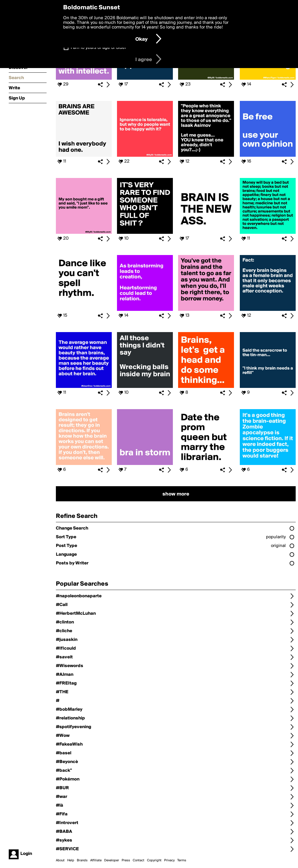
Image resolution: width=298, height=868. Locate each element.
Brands (82, 860)
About (60, 860)
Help (71, 860)
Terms (182, 860)
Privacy (169, 860)
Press (126, 860)
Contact (139, 860)
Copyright (154, 860)
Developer (112, 860)
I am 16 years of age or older (99, 48)
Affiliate (96, 860)
